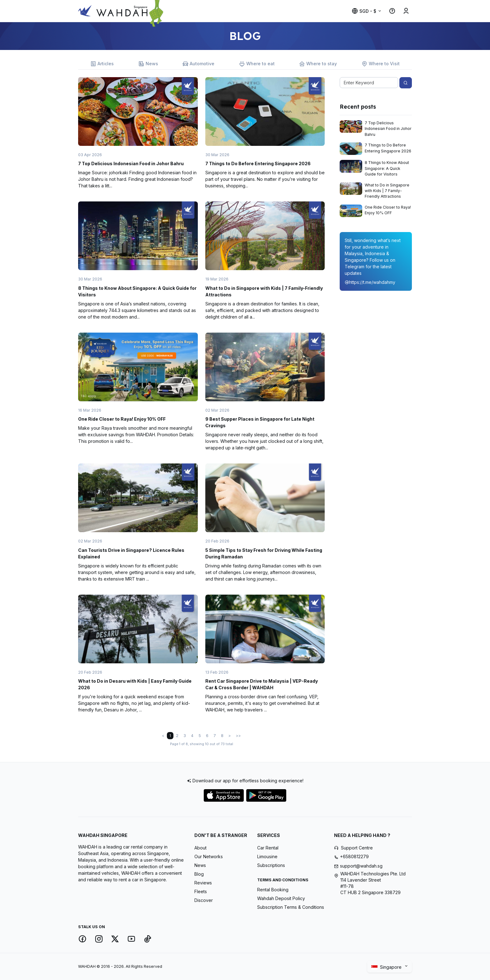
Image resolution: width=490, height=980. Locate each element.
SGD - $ (364, 11)
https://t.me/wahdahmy (370, 282)
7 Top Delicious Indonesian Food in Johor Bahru (131, 163)
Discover (204, 900)
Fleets (201, 891)
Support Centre (357, 848)
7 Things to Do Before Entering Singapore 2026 (258, 163)
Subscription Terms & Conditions (291, 907)
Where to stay (318, 64)
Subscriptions (271, 865)
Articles (102, 64)
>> (238, 736)
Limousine (267, 856)
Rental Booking (273, 890)
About (200, 848)
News (148, 64)
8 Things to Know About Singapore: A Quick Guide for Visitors (387, 168)
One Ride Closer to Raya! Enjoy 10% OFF (122, 419)
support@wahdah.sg (361, 866)
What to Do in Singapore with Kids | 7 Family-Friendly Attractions (387, 191)
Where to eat (257, 64)
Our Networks (209, 856)
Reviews (203, 883)
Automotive (198, 64)
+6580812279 (354, 856)
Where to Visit (381, 64)
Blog (199, 874)
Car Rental (268, 848)
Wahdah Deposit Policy (281, 898)
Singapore (387, 967)
